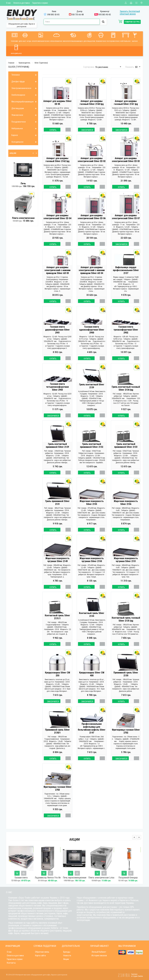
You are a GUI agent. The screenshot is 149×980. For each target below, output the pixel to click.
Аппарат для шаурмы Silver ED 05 (57, 109)
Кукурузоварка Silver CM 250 (57, 680)
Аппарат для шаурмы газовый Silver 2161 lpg (126, 109)
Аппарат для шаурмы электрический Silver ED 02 (92, 166)
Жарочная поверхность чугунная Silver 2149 (57, 566)
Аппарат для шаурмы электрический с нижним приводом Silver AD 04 (92, 276)
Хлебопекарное (56, 37)
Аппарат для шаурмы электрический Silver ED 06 (92, 223)
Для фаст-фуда (25, 37)
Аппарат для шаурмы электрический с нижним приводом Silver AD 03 (57, 276)
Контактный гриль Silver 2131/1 (57, 623)
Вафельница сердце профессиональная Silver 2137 (126, 276)
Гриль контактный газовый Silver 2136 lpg (126, 394)
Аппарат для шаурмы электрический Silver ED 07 (126, 223)
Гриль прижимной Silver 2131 (57, 509)
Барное (135, 37)
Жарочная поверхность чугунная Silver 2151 (126, 566)
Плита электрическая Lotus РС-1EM (101, 879)
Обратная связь (42, 952)
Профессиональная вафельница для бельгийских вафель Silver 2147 (92, 734)
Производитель (24, 63)
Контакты (11, 963)
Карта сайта (40, 956)
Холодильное (16, 49)
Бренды (67, 952)
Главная (11, 63)
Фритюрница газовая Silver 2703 (57, 794)
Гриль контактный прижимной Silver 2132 (92, 451)
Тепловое (15, 37)
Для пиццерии (89, 37)
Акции (66, 959)
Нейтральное (126, 37)
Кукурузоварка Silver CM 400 (92, 680)
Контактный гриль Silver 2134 (92, 621)
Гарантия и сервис (40, 3)
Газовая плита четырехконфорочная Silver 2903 (57, 393)
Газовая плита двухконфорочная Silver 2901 (57, 336)
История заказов (99, 956)
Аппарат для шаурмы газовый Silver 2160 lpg (92, 109)
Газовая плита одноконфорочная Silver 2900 (92, 336)
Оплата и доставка (22, 3)
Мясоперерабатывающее (73, 37)
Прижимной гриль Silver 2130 (126, 680)
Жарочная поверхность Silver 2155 (92, 509)
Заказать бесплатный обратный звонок (130, 13)
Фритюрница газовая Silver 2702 (126, 737)
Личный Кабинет (99, 952)
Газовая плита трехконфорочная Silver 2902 (126, 336)
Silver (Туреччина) (41, 63)
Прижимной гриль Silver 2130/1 (57, 737)
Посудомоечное (113, 37)
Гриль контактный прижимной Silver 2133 (126, 451)
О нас (8, 3)
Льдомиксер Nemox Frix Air (48, 878)
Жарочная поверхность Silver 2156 (126, 509)
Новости (67, 956)
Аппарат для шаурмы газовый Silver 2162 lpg (57, 166)
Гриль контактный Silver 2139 (92, 392)
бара (45, 903)
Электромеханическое (41, 37)
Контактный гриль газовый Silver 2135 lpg (126, 625)
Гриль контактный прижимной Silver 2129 (57, 451)
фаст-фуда (63, 903)
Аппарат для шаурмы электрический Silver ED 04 (57, 223)
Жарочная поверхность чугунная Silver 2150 (92, 566)
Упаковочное (101, 37)
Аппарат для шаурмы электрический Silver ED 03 (126, 166)
